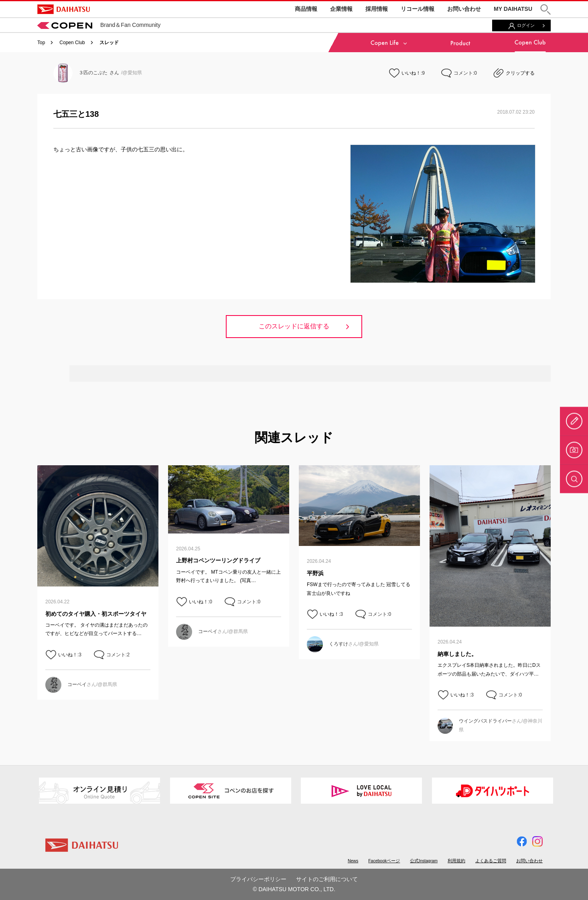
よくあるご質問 (491, 861)
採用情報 (377, 9)
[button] (545, 9)
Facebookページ (384, 861)
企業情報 (341, 9)
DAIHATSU (64, 9)
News (353, 861)
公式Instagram (424, 861)
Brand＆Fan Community (99, 25)
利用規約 (456, 861)
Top (41, 43)
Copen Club (72, 43)
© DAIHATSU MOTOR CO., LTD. (294, 889)
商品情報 (306, 9)
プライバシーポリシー (258, 879)
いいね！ (411, 73)
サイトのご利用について (327, 879)
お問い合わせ (464, 9)
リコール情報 (418, 9)
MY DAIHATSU (513, 9)
